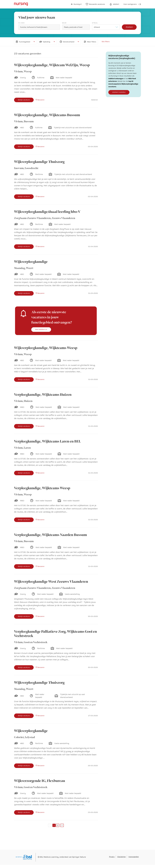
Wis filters (106, 42)
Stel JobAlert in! (41, 329)
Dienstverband (67, 42)
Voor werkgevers (130, 4)
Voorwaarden (134, 857)
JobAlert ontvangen (116, 78)
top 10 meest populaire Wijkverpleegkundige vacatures (123, 84)
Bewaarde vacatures (95, 4)
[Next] (62, 825)
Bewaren (41, 100)
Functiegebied (23, 42)
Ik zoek (22, 23)
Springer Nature (79, 857)
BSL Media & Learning (49, 857)
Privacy (112, 857)
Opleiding (45, 42)
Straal (95, 23)
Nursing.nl (76, 4)
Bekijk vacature (24, 100)
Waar (64, 23)
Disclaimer (122, 857)
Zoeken (129, 27)
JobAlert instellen (119, 92)
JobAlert (114, 4)
